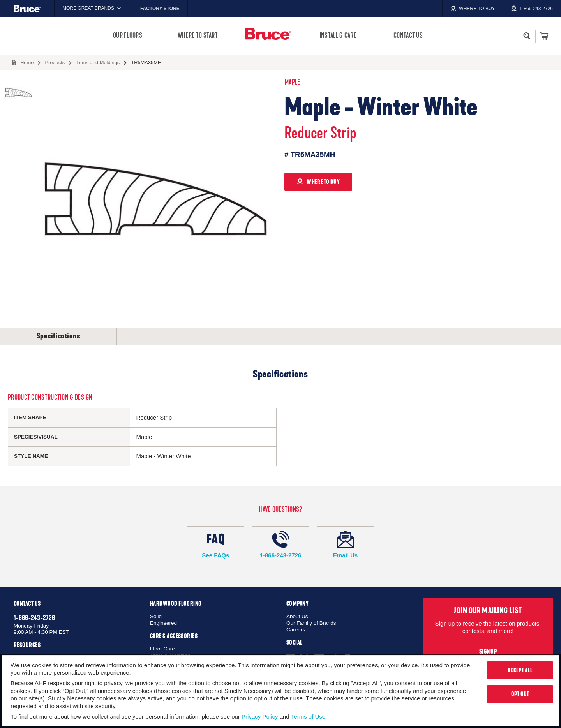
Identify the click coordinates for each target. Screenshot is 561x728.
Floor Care (162, 649)
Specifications (58, 336)
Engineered (163, 623)
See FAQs (216, 545)
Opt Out (520, 694)
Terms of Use (308, 717)
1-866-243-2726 (281, 545)
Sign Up (488, 652)
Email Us (345, 545)
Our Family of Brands (311, 623)
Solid (156, 616)
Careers (296, 630)
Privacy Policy (260, 717)
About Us (297, 616)
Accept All (520, 670)
